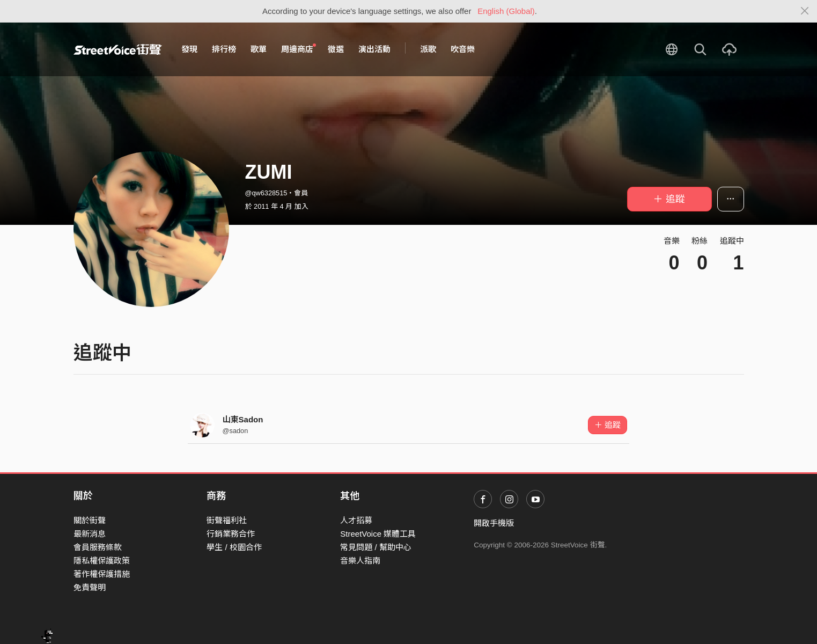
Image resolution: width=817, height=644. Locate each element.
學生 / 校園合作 (234, 547)
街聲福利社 (227, 520)
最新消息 (90, 534)
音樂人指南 (360, 561)
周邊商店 (299, 49)
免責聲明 (90, 587)
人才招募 (356, 520)
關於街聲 (90, 520)
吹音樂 (463, 49)
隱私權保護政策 (102, 561)
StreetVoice (118, 49)
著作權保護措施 (102, 574)
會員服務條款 (98, 547)
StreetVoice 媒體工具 (378, 534)
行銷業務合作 (231, 534)
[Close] (805, 11)
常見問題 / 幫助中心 (376, 547)
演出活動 (374, 49)
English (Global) (506, 11)
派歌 (428, 49)
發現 (189, 49)
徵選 (336, 49)
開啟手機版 (494, 523)
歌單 (259, 49)
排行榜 (224, 49)
